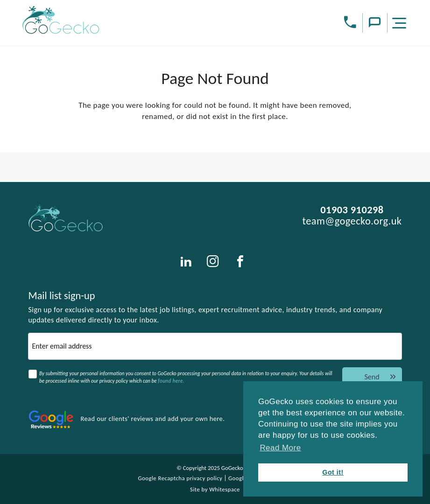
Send (381, 377)
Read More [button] (280, 448)
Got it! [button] (333, 472)
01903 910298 (352, 210)
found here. (171, 381)
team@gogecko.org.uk (352, 221)
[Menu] (401, 24)
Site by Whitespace (215, 489)
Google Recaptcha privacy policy (180, 478)
